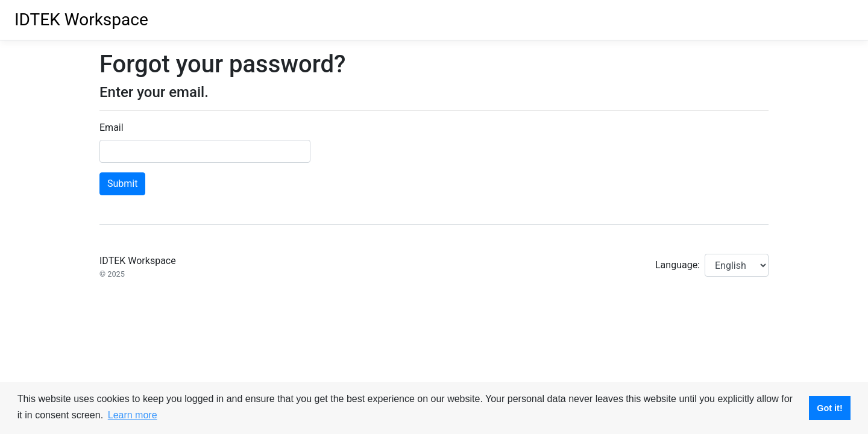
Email (112, 127)
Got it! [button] (829, 408)
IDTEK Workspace (81, 20)
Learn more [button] (133, 415)
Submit (122, 184)
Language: (678, 265)
